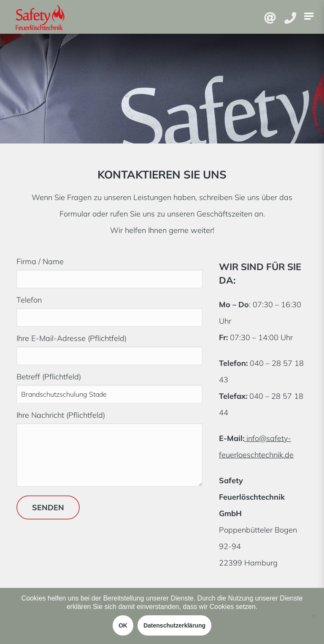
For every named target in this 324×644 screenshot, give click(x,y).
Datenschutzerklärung (174, 625)
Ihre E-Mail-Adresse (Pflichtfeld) (109, 347)
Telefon (109, 308)
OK (123, 625)
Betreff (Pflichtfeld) (109, 385)
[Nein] (313, 616)
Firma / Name (109, 270)
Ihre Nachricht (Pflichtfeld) (109, 449)
